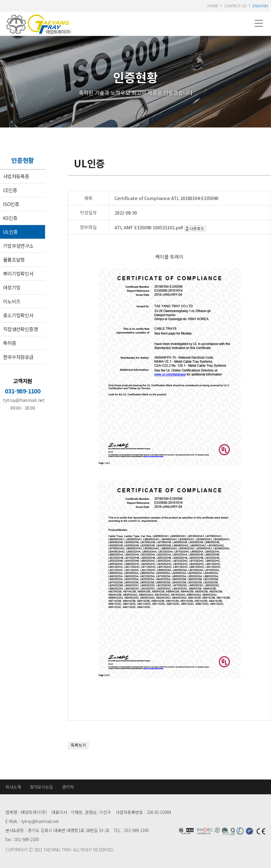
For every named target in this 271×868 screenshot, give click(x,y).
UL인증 (10, 232)
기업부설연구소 (18, 246)
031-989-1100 (23, 391)
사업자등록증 (16, 176)
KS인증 (10, 218)
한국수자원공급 (18, 357)
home (213, 6)
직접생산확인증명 (20, 329)
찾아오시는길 (41, 787)
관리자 (68, 787)
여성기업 (12, 287)
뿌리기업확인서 (18, 273)
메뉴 (259, 23)
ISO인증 (11, 204)
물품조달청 (14, 260)
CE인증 (10, 190)
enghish (260, 6)
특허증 (10, 343)
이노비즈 (12, 301)
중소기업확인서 (18, 315)
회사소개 (13, 787)
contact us (235, 6)
